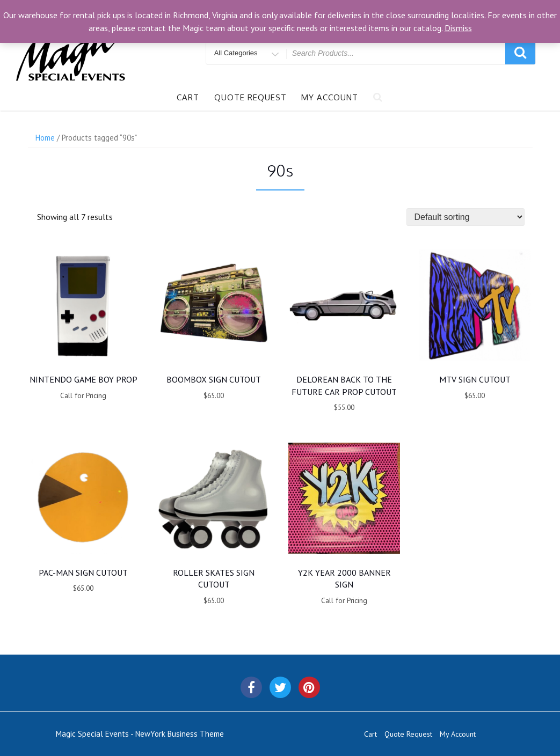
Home (45, 138)
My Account (330, 97)
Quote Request (250, 97)
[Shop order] (466, 217)
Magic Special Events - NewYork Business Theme (140, 734)
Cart (188, 97)
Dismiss (458, 28)
